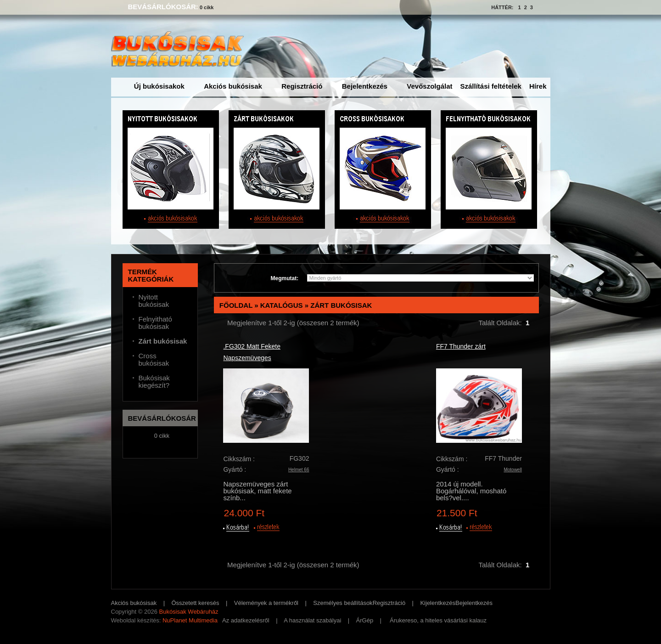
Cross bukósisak (154, 360)
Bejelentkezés (365, 86)
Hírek (538, 86)
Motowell (513, 470)
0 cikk (207, 7)
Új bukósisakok (159, 86)
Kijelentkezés (438, 603)
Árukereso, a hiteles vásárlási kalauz (438, 620)
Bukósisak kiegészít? (154, 382)
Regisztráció (302, 86)
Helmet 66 (299, 470)
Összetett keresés (196, 603)
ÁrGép (365, 620)
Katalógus (282, 305)
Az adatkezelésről (246, 620)
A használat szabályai (312, 620)
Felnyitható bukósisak (155, 323)
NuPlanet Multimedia (190, 620)
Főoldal (236, 305)
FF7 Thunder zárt (461, 346)
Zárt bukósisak (341, 305)
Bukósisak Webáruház (188, 612)
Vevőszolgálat (429, 86)
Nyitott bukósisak (154, 301)
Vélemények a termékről (266, 603)
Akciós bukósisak (233, 86)
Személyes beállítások (343, 603)
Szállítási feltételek (491, 86)
